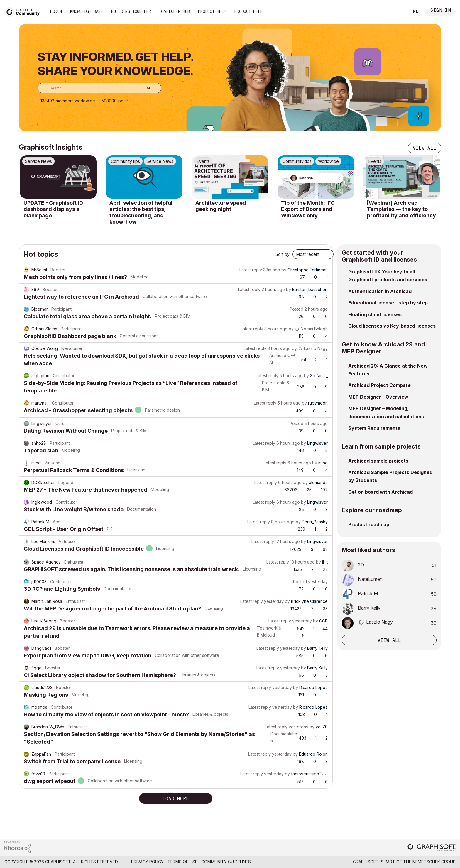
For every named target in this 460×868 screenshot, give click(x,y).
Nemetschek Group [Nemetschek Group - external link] (434, 862)
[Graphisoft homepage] (432, 848)
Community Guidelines (226, 862)
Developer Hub (175, 11)
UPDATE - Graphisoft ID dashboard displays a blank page (53, 209)
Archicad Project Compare (379, 385)
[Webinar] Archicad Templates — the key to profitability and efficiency (401, 209)
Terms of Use (182, 862)
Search (398, 12)
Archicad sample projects (378, 461)
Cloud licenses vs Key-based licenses (392, 326)
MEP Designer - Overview (378, 397)
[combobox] (99, 88)
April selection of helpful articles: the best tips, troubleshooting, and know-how (141, 212)
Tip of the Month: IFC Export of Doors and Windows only (308, 209)
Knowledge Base (87, 11)
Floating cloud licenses (375, 314)
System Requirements (374, 428)
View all (425, 148)
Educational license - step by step (388, 303)
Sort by (283, 254)
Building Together (131, 11)
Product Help (212, 11)
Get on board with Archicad (380, 492)
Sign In (441, 11)
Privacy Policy (147, 862)
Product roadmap (369, 524)
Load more (176, 798)
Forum (56, 11)
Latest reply (251, 270)
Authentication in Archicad (380, 291)
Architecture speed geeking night (221, 206)
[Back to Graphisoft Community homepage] (24, 11)
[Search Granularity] (144, 88)
